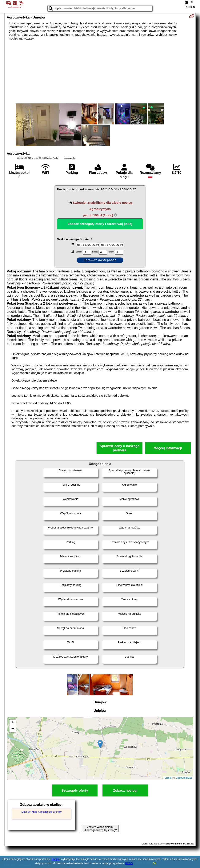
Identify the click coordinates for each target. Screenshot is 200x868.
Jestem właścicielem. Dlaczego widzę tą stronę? (100, 828)
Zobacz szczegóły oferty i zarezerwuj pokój (100, 224)
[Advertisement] (100, 72)
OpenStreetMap (184, 778)
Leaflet (168, 778)
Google (55, 859)
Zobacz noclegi (125, 791)
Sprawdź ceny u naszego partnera (119, 448)
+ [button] (13, 723)
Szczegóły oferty (75, 791)
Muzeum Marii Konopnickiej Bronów (42, 812)
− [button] (13, 729)
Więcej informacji (168, 448)
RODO (129, 863)
